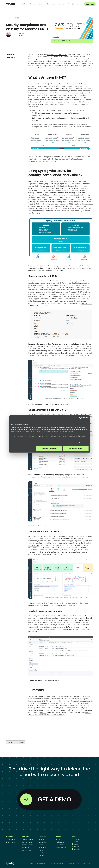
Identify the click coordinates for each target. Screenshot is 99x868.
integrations (26, 847)
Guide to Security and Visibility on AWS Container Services (60, 713)
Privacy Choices (71, 863)
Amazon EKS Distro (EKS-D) (57, 54)
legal (41, 853)
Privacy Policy (35, 436)
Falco (45, 290)
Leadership (43, 842)
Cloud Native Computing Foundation (64, 292)
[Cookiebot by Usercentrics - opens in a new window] (81, 418)
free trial (43, 712)
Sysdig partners (28, 839)
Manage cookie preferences (76, 443)
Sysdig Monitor (34, 545)
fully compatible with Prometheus (77, 547)
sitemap (42, 856)
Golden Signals (53, 603)
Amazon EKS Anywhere (42, 66)
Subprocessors (61, 863)
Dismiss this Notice (76, 449)
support (58, 839)
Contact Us (90, 863)
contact (41, 850)
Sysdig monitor (11, 842)
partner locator (27, 845)
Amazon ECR (36, 206)
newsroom (43, 847)
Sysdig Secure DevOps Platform (80, 202)
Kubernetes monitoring (53, 550)
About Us (42, 839)
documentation (60, 845)
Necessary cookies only (49, 449)
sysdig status (60, 842)
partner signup (27, 842)
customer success (62, 847)
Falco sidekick (87, 303)
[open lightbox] (61, 142)
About (48, 436)
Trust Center (81, 863)
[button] (24, 4)
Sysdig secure (11, 839)
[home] (10, 4)
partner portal (27, 850)
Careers (42, 845)
